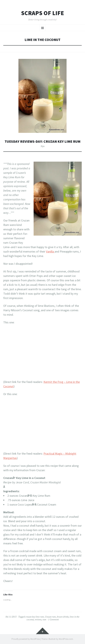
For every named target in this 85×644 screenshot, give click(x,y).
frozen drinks (63, 617)
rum (44, 620)
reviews (38, 620)
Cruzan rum (50, 617)
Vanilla (50, 251)
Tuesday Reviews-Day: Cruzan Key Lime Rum (42, 141)
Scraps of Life (42, 13)
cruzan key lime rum (35, 617)
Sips (43, 146)
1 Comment (53, 620)
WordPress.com (66, 639)
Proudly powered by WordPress (26, 639)
